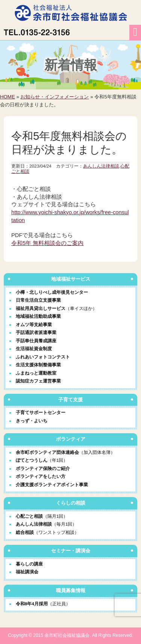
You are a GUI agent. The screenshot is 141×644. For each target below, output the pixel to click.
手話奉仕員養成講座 (36, 341)
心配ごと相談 (29, 516)
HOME (8, 97)
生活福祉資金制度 (34, 348)
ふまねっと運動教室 (36, 373)
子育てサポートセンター (41, 412)
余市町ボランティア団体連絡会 (47, 452)
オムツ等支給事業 (34, 324)
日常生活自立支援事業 (38, 300)
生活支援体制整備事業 (38, 365)
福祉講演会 (27, 572)
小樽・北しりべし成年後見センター (52, 292)
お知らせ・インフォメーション (55, 97)
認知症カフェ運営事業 (38, 381)
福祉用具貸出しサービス (41, 308)
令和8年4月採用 (43, 604)
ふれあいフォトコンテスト (43, 357)
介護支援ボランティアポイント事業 (52, 485)
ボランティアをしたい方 (41, 476)
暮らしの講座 (29, 564)
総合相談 (25, 532)
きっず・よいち (32, 421)
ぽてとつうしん (32, 460)
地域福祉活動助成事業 (38, 316)
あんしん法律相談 (101, 166)
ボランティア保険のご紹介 (43, 468)
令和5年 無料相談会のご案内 (47, 243)
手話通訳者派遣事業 (36, 332)
